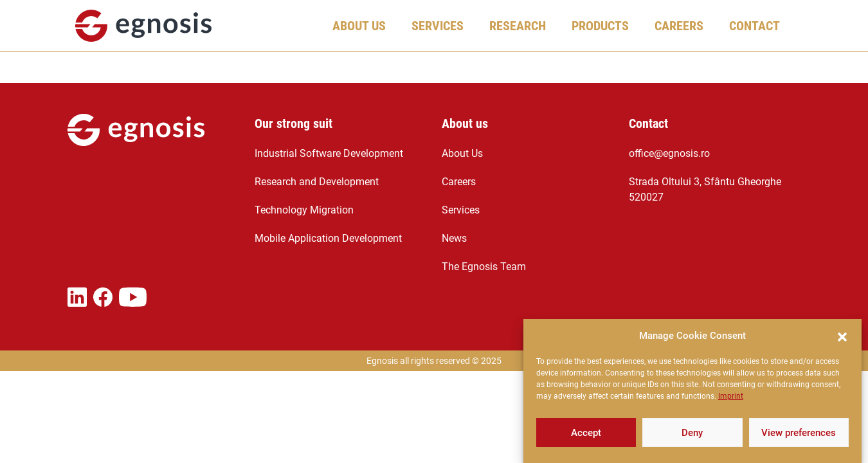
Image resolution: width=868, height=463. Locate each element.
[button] (842, 337)
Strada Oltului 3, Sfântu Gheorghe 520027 (705, 189)
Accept (586, 434)
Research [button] (518, 26)
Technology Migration (304, 210)
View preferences (799, 434)
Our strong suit (294, 123)
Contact (755, 26)
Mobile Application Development (328, 238)
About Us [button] (359, 26)
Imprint (731, 397)
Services (461, 210)
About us (465, 123)
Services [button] (438, 26)
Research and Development (317, 182)
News (454, 238)
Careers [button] (679, 26)
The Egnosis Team (484, 267)
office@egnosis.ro (669, 153)
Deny (692, 434)
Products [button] (600, 26)
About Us (462, 153)
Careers (459, 182)
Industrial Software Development (329, 153)
